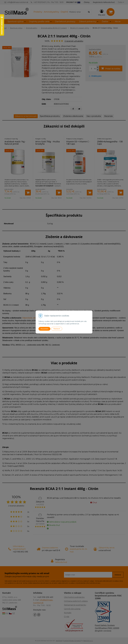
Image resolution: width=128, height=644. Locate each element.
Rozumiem (44, 329)
